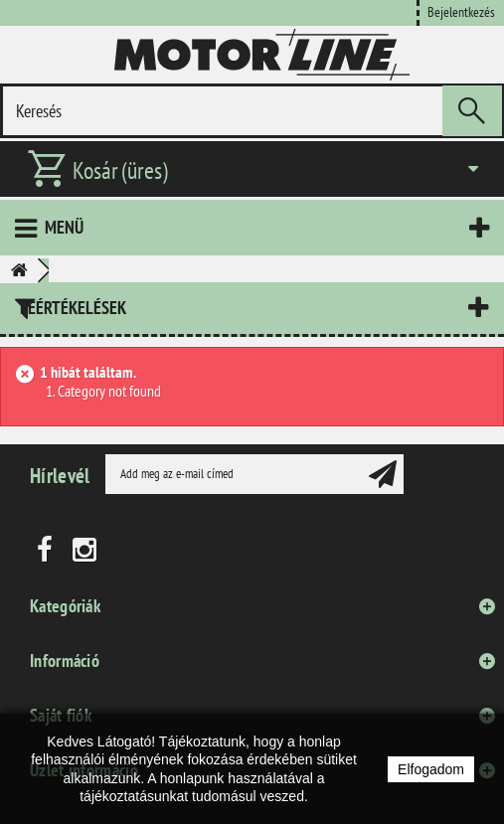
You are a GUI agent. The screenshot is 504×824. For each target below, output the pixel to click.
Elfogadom (431, 769)
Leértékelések (73, 308)
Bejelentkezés (461, 11)
